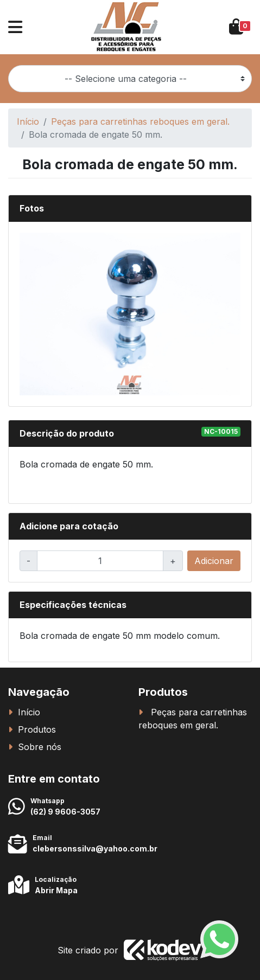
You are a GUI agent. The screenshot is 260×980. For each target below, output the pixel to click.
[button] (15, 27)
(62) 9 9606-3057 (65, 812)
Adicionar (214, 561)
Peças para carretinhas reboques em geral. (140, 121)
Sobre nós (40, 747)
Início (28, 121)
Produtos (37, 729)
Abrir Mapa (56, 890)
